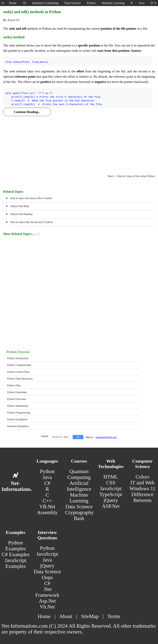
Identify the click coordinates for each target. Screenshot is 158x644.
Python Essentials (17, 392)
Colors (142, 477)
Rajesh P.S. (14, 20)
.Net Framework (47, 592)
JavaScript (111, 488)
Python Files (14, 386)
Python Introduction (18, 358)
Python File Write (20, 206)
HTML (111, 477)
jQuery (111, 500)
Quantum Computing (79, 474)
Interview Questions (18, 426)
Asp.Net (47, 601)
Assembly (47, 512)
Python (47, 471)
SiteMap (90, 616)
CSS (111, 483)
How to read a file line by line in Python (31, 222)
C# (47, 483)
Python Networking (17, 406)
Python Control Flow (18, 372)
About (66, 616)
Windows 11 (142, 488)
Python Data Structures (20, 379)
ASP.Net (111, 506)
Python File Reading (21, 214)
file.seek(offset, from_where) (27, 60)
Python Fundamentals (19, 365)
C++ (47, 501)
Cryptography (79, 512)
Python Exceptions (17, 419)
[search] (60, 437)
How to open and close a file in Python (31, 198)
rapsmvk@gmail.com (106, 437)
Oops (47, 577)
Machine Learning (79, 498)
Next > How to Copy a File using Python (131, 176)
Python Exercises (17, 399)
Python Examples (16, 546)
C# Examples (16, 554)
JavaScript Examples (16, 563)
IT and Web (142, 483)
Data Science (79, 507)
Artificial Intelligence (79, 486)
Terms (114, 616)
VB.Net (47, 507)
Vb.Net (47, 607)
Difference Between (142, 497)
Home (44, 616)
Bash (79, 518)
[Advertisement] (79, 141)
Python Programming (19, 413)
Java (47, 477)
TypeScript (111, 494)
